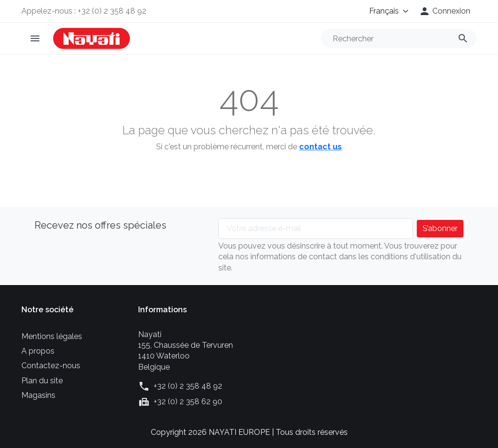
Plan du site (42, 381)
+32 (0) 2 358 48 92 (188, 386)
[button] (445, 11)
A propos (38, 351)
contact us (320, 147)
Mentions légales (52, 336)
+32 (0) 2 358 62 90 (188, 402)
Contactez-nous (51, 366)
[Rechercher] (399, 38)
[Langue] (382, 11)
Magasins (38, 395)
